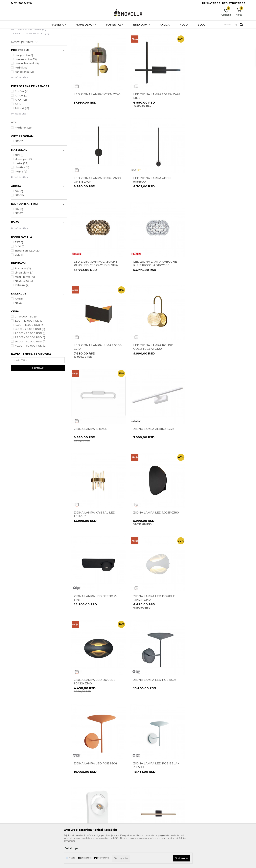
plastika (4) (22, 196)
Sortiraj (159, 37)
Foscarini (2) (23, 297)
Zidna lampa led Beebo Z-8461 (95, 459)
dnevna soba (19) (26, 88)
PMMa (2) (21, 200)
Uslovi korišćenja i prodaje (145, 769)
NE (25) (20, 170)
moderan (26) (24, 156)
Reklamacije (137, 780)
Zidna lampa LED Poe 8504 (155, 541)
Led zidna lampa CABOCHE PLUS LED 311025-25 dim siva (155, 208)
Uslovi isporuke (139, 808)
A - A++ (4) (22, 120)
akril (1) (19, 184)
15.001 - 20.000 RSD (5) (30, 358)
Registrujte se (234, 3)
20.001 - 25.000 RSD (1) (30, 362)
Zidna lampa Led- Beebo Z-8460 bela (96, 626)
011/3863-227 (19, 783)
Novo (18, 332)
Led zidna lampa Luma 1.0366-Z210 (98, 292)
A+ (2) (18, 132)
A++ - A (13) (22, 137)
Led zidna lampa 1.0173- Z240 (97, 123)
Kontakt (75, 774)
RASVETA (46, 31)
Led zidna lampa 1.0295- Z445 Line (156, 125)
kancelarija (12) (24, 100)
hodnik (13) (22, 96)
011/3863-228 (35, 783)
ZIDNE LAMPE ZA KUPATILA (30, 62)
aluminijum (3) (24, 188)
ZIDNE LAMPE (63, 31)
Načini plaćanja (139, 797)
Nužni (72, 858)
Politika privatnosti (141, 774)
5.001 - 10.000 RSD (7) (29, 349)
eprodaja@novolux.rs (23, 789)
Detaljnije (71, 848)
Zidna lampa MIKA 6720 (152, 708)
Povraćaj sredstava (141, 791)
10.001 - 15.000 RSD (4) (29, 353)
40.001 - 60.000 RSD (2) (31, 374)
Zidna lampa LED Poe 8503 (95, 541)
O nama (75, 769)
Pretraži (38, 397)
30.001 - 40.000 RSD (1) (30, 370)
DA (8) (19, 238)
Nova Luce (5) (24, 310)
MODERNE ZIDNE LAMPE (29, 58)
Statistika (86, 858)
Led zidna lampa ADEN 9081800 (93, 208)
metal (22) (22, 192)
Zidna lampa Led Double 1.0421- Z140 (154, 459)
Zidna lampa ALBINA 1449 (94, 374)
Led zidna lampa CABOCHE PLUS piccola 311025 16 (214, 208)
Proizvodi (32, 31)
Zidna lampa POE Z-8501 (212, 708)
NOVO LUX (18, 31)
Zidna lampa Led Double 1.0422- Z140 (213, 459)
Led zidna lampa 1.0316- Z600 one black (216, 125)
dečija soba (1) (24, 84)
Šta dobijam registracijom (145, 813)
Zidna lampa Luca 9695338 (214, 624)
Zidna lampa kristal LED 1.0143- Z (154, 375)
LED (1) (19, 283)
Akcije (19, 327)
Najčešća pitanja (140, 819)
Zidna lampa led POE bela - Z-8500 (216, 543)
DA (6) (19, 220)
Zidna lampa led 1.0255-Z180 (215, 374)
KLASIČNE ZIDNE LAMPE (28, 50)
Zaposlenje (77, 786)
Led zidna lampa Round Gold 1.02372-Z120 (153, 292)
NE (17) (19, 242)
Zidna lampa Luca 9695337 (95, 708)
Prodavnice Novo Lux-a (84, 780)
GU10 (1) (19, 275)
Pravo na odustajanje (142, 786)
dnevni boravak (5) (27, 92)
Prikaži (200, 37)
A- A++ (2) (21, 124)
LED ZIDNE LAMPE (25, 54)
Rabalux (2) (22, 314)
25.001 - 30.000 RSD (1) (30, 366)
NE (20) (20, 224)
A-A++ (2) (21, 128)
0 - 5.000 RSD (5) (26, 345)
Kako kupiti (137, 802)
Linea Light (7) (24, 301)
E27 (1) (19, 271)
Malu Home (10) (25, 305)
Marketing (103, 858)
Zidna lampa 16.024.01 (210, 290)
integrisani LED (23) (28, 279)
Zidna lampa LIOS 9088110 (154, 624)
